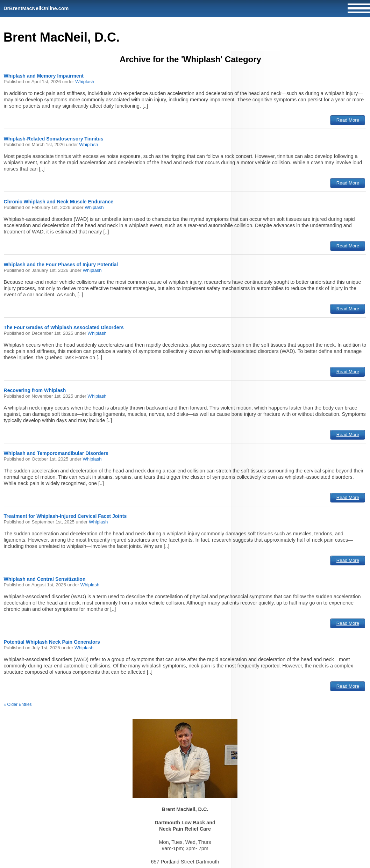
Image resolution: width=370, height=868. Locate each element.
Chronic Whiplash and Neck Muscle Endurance (59, 202)
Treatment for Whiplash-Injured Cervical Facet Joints (65, 516)
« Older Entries (18, 704)
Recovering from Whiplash (35, 390)
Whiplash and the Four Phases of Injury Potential (61, 265)
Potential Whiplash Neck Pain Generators (52, 642)
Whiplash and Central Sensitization (45, 579)
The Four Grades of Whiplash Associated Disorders (64, 327)
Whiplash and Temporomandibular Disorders (56, 453)
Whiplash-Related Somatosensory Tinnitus (54, 139)
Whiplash (85, 82)
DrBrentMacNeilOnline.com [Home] (36, 8)
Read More (348, 120)
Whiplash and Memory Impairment (44, 76)
